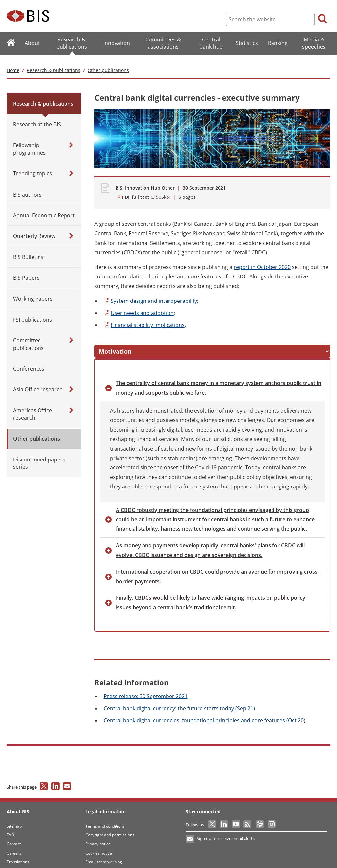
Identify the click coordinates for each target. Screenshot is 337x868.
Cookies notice (99, 847)
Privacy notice (98, 838)
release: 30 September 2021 (146, 690)
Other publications (108, 63)
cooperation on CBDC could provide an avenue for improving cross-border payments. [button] (218, 570)
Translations (18, 856)
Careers (14, 847)
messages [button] (160, 345)
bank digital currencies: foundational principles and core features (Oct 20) (205, 714)
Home (13, 63)
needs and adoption (139, 305)
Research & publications (53, 63)
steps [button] (206, 345)
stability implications (144, 318)
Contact (14, 838)
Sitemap (14, 820)
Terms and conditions (105, 820)
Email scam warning (104, 856)
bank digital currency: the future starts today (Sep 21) (179, 702)
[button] (114, 345)
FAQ (10, 829)
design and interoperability (150, 293)
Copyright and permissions (110, 829)
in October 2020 (262, 260)
